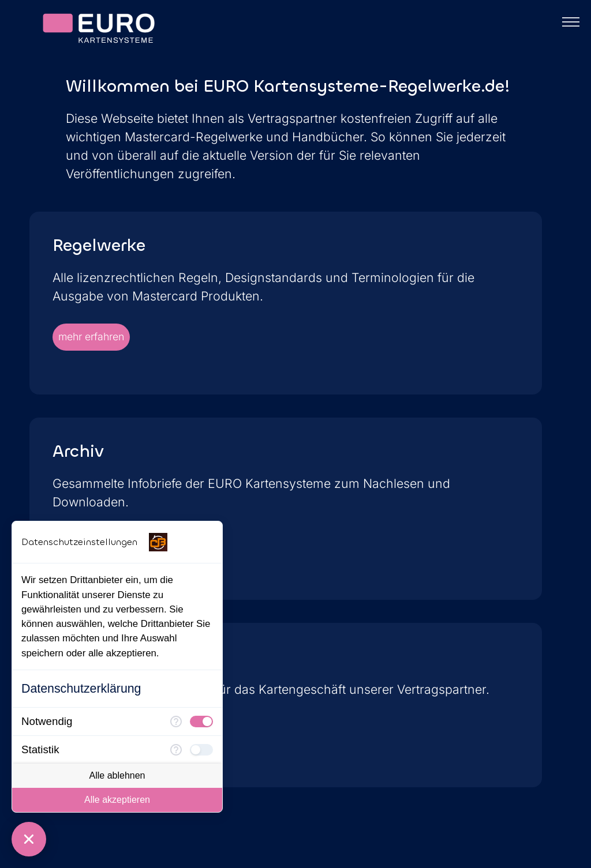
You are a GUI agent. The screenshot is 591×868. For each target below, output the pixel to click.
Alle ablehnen (117, 775)
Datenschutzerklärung (81, 689)
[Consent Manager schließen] (29, 839)
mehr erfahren (91, 337)
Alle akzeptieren (117, 800)
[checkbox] (201, 722)
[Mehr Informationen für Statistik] (176, 750)
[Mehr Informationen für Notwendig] (176, 722)
